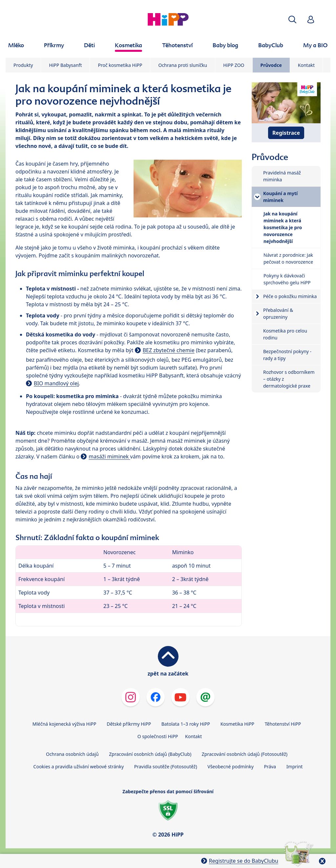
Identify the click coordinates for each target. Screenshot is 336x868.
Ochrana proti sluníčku (183, 65)
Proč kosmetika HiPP (120, 65)
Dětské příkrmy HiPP (129, 724)
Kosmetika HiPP (237, 724)
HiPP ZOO (234, 65)
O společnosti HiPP (158, 736)
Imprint (295, 767)
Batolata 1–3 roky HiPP (186, 724)
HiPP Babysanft (65, 65)
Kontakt (306, 65)
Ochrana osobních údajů (72, 754)
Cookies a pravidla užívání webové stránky (79, 767)
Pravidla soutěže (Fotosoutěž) (166, 767)
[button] (292, 20)
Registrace (286, 133)
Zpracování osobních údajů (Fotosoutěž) (245, 754)
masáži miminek (109, 456)
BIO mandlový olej (56, 383)
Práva (270, 767)
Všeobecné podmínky (231, 767)
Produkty (23, 65)
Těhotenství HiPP (283, 724)
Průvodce (271, 65)
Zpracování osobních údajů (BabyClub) (150, 754)
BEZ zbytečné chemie (169, 350)
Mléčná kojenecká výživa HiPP (64, 724)
